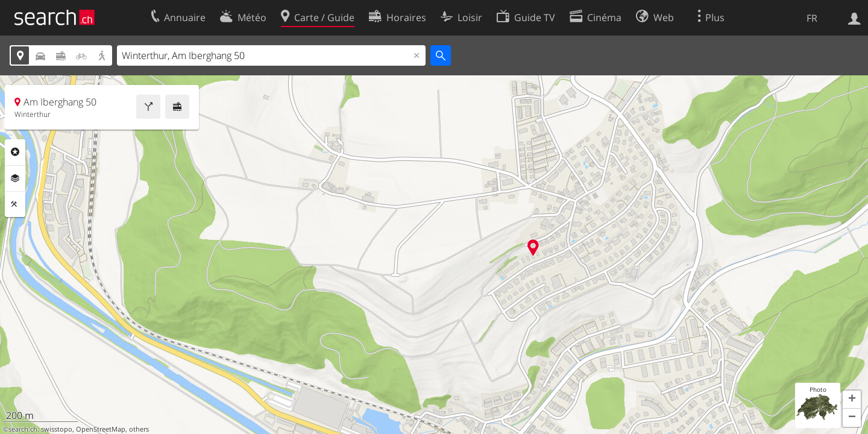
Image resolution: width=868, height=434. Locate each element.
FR (812, 18)
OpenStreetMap (101, 429)
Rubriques (15, 152)
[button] (852, 400)
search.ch (23, 429)
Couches (15, 178)
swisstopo (57, 429)
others (139, 429)
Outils (15, 204)
